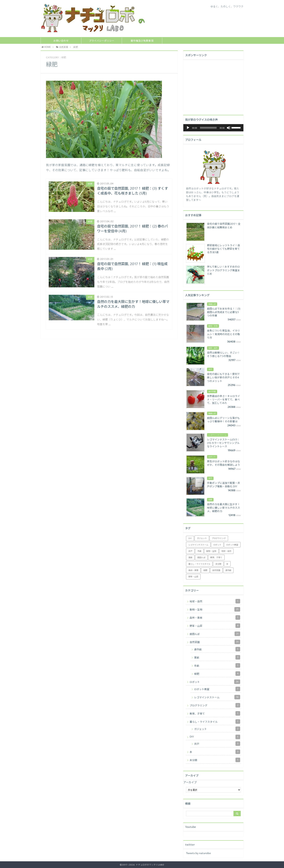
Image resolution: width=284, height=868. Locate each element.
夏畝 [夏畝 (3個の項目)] (190, 558)
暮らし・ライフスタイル (215, 722)
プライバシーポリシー (102, 41)
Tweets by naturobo (198, 853)
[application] (213, 128)
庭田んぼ (215, 634)
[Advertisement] (213, 85)
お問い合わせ (61, 41)
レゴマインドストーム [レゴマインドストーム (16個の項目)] (198, 545)
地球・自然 (215, 601)
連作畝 (217, 649)
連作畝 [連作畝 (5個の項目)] (228, 570)
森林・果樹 (215, 617)
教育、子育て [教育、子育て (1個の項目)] (216, 558)
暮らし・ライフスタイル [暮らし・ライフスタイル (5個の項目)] (199, 564)
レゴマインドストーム (217, 697)
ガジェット (217, 729)
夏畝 (217, 657)
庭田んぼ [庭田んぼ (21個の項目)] (201, 558)
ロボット (215, 682)
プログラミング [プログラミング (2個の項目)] (219, 538)
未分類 (215, 760)
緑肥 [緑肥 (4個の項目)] (205, 570)
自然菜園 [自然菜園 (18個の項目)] (216, 570)
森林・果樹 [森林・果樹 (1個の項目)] (193, 570)
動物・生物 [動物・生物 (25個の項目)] (211, 551)
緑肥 (217, 674)
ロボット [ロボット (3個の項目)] (217, 545)
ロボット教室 (217, 689)
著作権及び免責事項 (142, 41)
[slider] (208, 128)
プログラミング (215, 705)
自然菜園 (215, 642)
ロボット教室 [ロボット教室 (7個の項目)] (232, 545)
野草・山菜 (215, 626)
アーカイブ (190, 783)
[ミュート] (229, 128)
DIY (215, 737)
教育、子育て (215, 713)
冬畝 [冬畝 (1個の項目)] (199, 551)
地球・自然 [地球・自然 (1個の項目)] (226, 551)
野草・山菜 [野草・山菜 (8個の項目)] (193, 577)
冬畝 (217, 665)
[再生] (188, 128)
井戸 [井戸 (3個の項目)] (190, 551)
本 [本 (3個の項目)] (227, 564)
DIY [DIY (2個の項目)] (190, 538)
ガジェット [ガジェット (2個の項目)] (202, 538)
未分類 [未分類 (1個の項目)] (218, 564)
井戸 (217, 744)
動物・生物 (215, 609)
